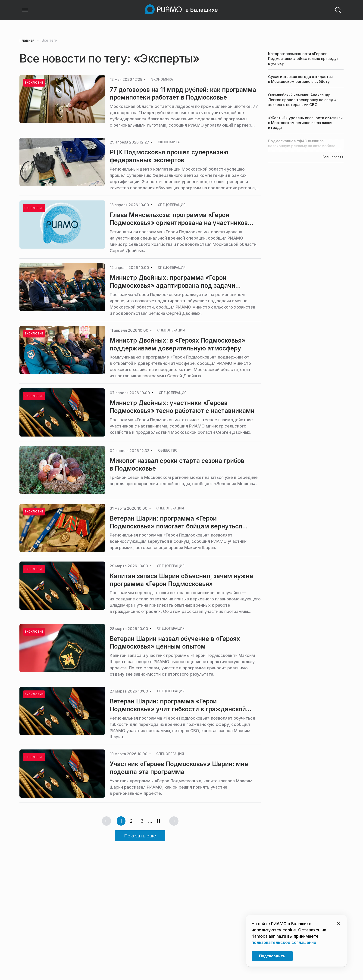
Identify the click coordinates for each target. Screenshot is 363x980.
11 (158, 821)
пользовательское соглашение (284, 942)
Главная (27, 40)
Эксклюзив (34, 208)
